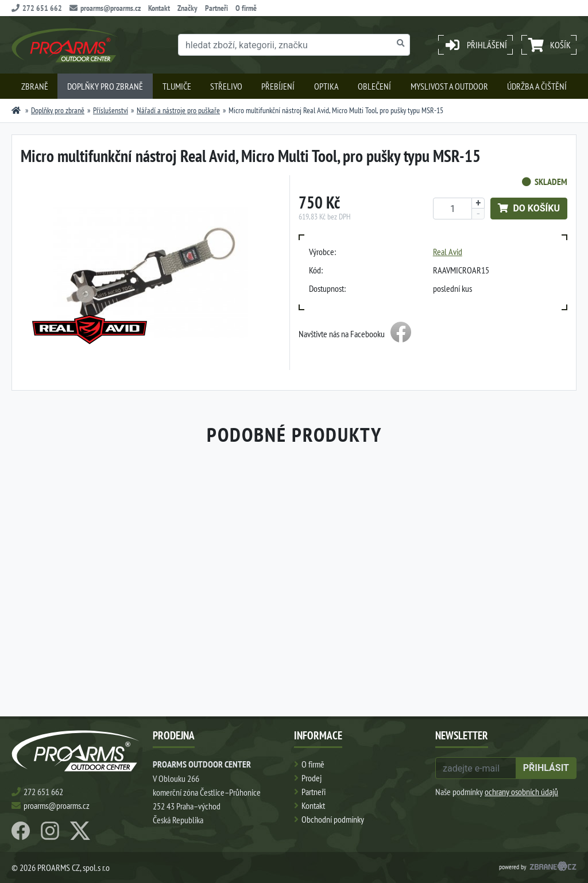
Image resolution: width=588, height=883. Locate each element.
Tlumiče (177, 86)
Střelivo (226, 86)
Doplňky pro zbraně (105, 86)
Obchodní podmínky (333, 819)
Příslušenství (111, 110)
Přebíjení (278, 86)
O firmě (246, 8)
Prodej (312, 778)
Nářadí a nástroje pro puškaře (178, 110)
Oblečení (374, 86)
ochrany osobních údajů (521, 792)
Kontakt (159, 8)
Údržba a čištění (537, 86)
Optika (326, 86)
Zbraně (35, 86)
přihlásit (546, 768)
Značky (187, 8)
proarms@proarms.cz (105, 8)
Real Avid (448, 252)
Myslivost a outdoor (449, 86)
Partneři (216, 8)
